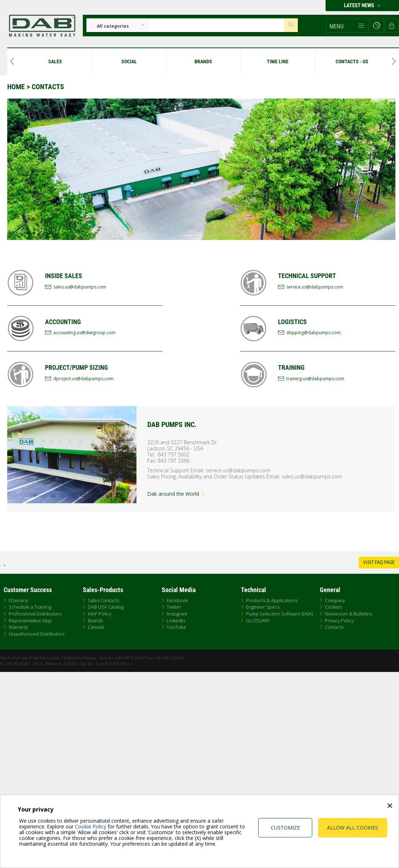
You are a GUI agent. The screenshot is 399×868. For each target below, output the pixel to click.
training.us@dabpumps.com (315, 379)
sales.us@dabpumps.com (80, 287)
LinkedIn (176, 621)
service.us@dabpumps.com (315, 287)
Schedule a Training (30, 607)
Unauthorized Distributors (37, 634)
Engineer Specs (263, 607)
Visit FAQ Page (379, 562)
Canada (96, 627)
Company (335, 600)
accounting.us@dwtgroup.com (84, 333)
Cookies (333, 607)
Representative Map (30, 621)
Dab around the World (176, 494)
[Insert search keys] (217, 25)
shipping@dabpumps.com (313, 333)
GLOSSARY (258, 621)
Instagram (177, 614)
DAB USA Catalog (106, 607)
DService (18, 600)
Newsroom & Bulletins (348, 614)
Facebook (177, 600)
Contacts (334, 627)
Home (16, 87)
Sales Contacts (104, 600)
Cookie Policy (91, 826)
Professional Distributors (35, 614)
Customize (285, 828)
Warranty (18, 627)
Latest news (362, 5)
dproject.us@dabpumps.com (83, 379)
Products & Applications (272, 600)
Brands (95, 621)
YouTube (176, 627)
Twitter (174, 607)
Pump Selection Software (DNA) (279, 614)
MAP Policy (100, 614)
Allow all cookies (353, 828)
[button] (347, 26)
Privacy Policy (339, 621)
